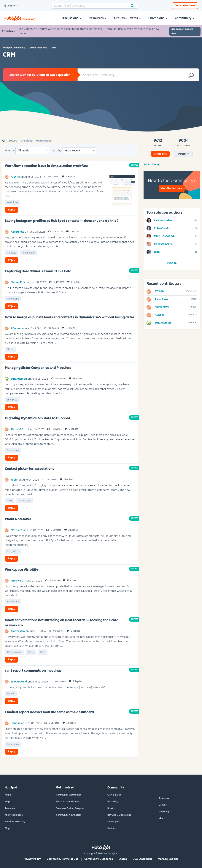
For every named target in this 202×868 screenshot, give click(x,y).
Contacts (11, 253)
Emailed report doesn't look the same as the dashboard (49, 712)
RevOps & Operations (119, 815)
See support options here (182, 31)
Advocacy (164, 812)
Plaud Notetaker (18, 519)
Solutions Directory (15, 822)
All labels (23, 151)
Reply (12, 210)
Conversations (14, 652)
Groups (163, 805)
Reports (11, 694)
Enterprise (12, 400)
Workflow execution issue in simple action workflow (47, 166)
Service (111, 808)
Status (123, 859)
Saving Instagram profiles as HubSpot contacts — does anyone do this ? (62, 221)
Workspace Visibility (22, 570)
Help (7, 802)
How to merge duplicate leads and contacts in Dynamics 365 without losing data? (70, 317)
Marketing (113, 802)
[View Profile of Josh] (157, 252)
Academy (10, 808)
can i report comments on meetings (33, 671)
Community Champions (68, 795)
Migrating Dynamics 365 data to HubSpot (38, 418)
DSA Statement (142, 859)
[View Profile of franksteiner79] (163, 244)
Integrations (29, 253)
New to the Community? (172, 185)
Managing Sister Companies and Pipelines (38, 368)
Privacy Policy (32, 859)
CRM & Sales (114, 795)
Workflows (12, 202)
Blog (7, 828)
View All (172, 263)
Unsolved (27, 141)
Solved (13, 141)
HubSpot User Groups (68, 802)
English (10, 6)
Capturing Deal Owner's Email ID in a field (38, 271)
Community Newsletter (69, 815)
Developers (114, 822)
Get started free (185, 5)
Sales (43, 652)
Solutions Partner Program (70, 808)
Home (8, 795)
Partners (112, 828)
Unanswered (44, 141)
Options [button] (182, 154)
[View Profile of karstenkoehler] (163, 220)
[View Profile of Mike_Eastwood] (164, 236)
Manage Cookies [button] (168, 859)
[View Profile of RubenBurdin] (162, 228)
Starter (10, 349)
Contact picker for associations (30, 469)
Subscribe (150, 165)
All (4, 141)
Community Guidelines (99, 859)
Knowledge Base (14, 815)
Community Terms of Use (63, 859)
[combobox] (95, 6)
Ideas (162, 818)
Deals (31, 652)
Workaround (25, 501)
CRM (9, 501)
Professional (13, 299)
